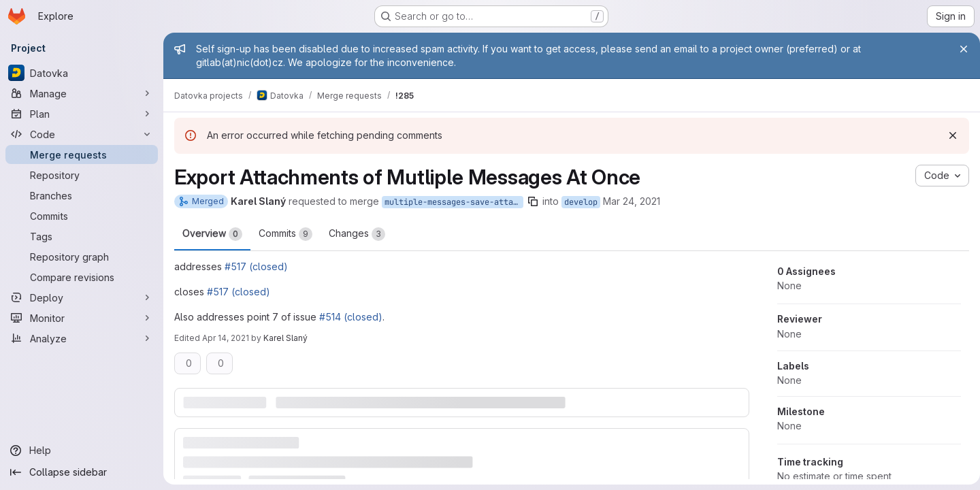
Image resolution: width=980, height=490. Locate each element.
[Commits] (82, 216)
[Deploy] (82, 297)
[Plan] (82, 114)
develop (581, 202)
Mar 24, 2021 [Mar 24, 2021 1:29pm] (632, 201)
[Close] (958, 49)
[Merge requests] (82, 154)
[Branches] (82, 195)
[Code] (82, 134)
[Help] (82, 451)
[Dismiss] (947, 135)
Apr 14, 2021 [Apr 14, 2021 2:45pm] (226, 338)
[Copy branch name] (533, 201)
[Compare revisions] (82, 277)
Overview (212, 234)
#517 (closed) (256, 266)
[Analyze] (82, 338)
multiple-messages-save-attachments (454, 202)
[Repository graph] (82, 257)
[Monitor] (82, 318)
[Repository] (82, 175)
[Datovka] (82, 73)
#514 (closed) (351, 317)
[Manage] (82, 93)
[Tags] (82, 236)
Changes (357, 234)
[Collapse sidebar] (82, 472)
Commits (285, 234)
